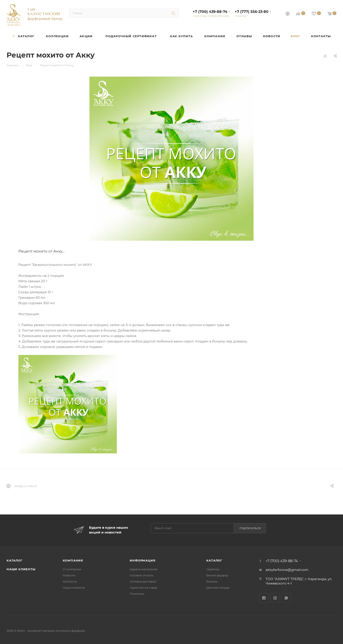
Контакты (70, 581)
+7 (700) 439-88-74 (210, 12)
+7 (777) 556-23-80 (252, 12)
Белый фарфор (217, 575)
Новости (69, 575)
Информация (143, 560)
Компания (73, 560)
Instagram (275, 598)
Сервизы (213, 569)
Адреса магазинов (143, 569)
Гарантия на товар (143, 588)
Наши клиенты (21, 569)
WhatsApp (286, 598)
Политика (137, 594)
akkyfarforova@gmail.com (287, 570)
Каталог (15, 560)
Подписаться (250, 528)
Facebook (264, 598)
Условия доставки (143, 581)
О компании (72, 569)
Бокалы (212, 581)
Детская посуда (218, 588)
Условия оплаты (142, 575)
